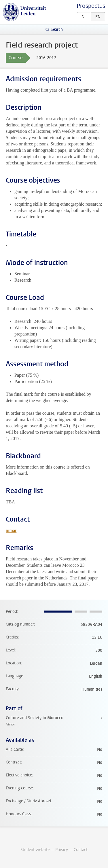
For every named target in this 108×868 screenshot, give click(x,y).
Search (57, 30)
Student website (35, 850)
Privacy (62, 850)
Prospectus (91, 6)
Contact (81, 850)
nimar (11, 530)
